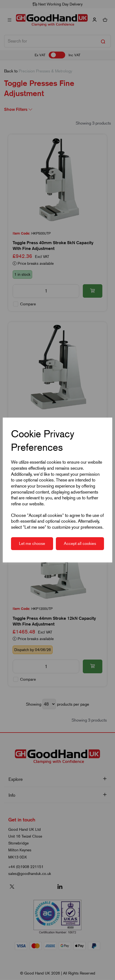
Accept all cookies (80, 543)
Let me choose (32, 543)
